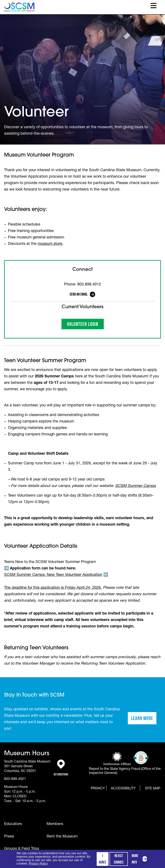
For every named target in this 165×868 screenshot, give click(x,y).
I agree (103, 859)
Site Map (153, 789)
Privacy (98, 789)
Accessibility (123, 789)
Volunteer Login (85, 325)
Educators (13, 824)
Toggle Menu (154, 6)
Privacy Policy (38, 864)
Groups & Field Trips (22, 849)
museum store (50, 244)
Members (55, 824)
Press (9, 837)
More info (140, 859)
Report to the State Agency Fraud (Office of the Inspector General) (125, 771)
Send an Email (79, 294)
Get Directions (61, 768)
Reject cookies (119, 859)
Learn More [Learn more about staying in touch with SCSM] (144, 720)
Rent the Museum (62, 837)
